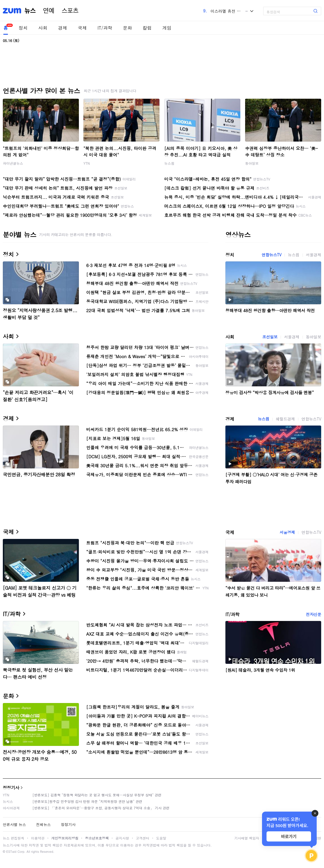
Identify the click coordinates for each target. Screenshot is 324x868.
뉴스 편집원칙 (14, 838)
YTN (87, 163)
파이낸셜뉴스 (13, 163)
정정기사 (11, 787)
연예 (49, 11)
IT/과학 (105, 28)
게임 (167, 28)
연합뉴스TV (272, 255)
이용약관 (38, 838)
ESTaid (11, 852)
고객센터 (143, 838)
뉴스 (30, 11)
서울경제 (314, 255)
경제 (63, 28)
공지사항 (122, 838)
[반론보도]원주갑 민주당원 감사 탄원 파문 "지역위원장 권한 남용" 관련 (87, 801)
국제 (82, 28)
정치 (23, 28)
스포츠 (70, 11)
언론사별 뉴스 (14, 824)
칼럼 (147, 28)
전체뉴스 (43, 824)
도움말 (161, 838)
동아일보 (252, 163)
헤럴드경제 (285, 419)
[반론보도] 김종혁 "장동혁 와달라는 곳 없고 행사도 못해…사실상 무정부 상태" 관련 (97, 795)
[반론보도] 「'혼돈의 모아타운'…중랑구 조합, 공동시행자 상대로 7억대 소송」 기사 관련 (101, 808)
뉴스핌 (169, 163)
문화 (127, 28)
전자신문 (314, 614)
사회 (43, 28)
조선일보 (270, 337)
